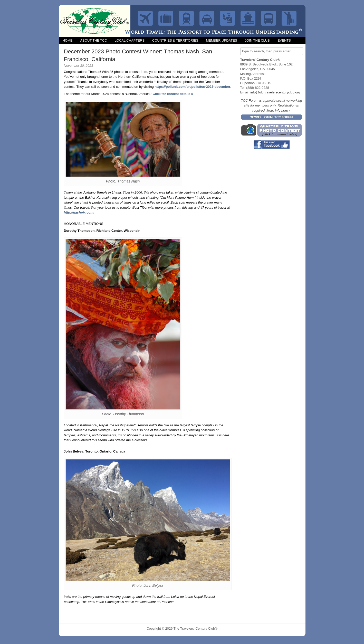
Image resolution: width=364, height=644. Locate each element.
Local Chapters (130, 40)
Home (68, 40)
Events (284, 40)
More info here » (279, 110)
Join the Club (257, 40)
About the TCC (94, 40)
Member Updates (221, 40)
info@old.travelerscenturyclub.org (275, 92)
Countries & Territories (175, 40)
